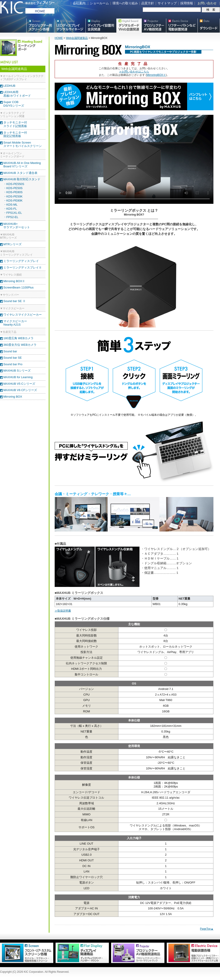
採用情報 (187, 3)
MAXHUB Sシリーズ (17, 371)
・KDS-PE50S (13, 188)
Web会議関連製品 (77, 38)
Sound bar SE (13, 358)
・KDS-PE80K (13, 201)
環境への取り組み (125, 3)
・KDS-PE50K (13, 196)
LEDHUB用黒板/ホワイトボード (17, 94)
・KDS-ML (10, 205)
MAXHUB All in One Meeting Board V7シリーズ (22, 165)
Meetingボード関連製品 (129, 26)
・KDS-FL (10, 209)
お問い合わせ (207, 3)
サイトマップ (167, 3)
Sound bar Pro (13, 364)
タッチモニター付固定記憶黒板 (15, 134)
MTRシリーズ (12, 244)
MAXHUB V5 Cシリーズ (19, 384)
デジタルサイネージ (70, 26)
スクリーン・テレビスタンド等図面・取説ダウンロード (209, 26)
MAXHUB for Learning (18, 377)
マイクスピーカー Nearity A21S (15, 323)
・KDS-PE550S (14, 184)
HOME (59, 38)
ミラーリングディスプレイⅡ (23, 268)
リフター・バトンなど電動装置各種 (182, 26)
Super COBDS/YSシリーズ (14, 104)
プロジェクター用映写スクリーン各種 (40, 26)
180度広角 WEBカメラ (18, 338)
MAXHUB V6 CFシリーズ (20, 390)
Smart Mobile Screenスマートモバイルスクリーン (23, 144)
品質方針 (148, 3)
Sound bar (10, 351)
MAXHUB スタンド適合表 (20, 173)
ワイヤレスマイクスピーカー (23, 315)
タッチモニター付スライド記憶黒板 (15, 124)
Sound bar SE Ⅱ (15, 301)
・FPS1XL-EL (13, 213)
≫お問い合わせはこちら (134, 72)
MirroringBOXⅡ (156, 75)
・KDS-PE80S (13, 192)
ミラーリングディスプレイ (21, 261)
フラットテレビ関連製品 (101, 26)
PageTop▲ (207, 929)
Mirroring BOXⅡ (14, 281)
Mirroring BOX (13, 397)
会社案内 (79, 3)
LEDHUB (9, 86)
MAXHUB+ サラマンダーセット (17, 226)
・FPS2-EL (11, 217)
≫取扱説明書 (63, 611)
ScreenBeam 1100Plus (18, 287)
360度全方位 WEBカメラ (20, 345)
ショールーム (99, 3)
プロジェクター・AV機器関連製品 (154, 26)
